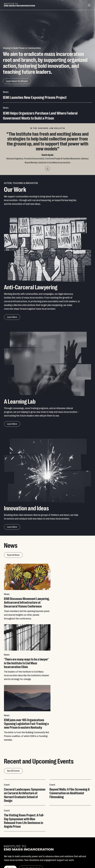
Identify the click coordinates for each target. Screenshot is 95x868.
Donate (69, 822)
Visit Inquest (72, 833)
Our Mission (10, 822)
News (7, 839)
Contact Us (71, 828)
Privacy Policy (10, 855)
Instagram (40, 828)
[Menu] (89, 5)
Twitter (38, 822)
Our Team (9, 833)
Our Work (9, 828)
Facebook (40, 833)
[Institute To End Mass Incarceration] (19, 5)
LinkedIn (39, 839)
